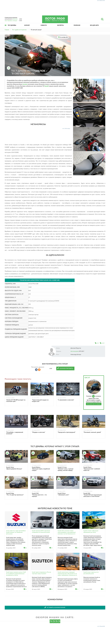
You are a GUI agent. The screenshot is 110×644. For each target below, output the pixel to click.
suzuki (103, 343)
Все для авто (94, 25)
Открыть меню (6, 27)
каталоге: (15, 19)
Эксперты (60, 25)
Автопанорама (75, 351)
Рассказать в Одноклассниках (39, 370)
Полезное (77, 25)
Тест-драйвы (12, 25)
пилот (25, 84)
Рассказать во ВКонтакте (36, 370)
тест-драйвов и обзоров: (11, 21)
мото (98, 343)
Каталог (27, 25)
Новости (44, 25)
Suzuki (46, 86)
